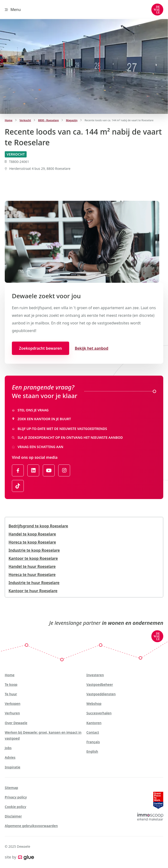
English (92, 751)
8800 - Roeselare (48, 120)
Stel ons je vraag (30, 410)
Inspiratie (13, 767)
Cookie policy (15, 807)
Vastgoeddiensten (101, 694)
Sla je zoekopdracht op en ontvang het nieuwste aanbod (67, 437)
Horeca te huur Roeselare (32, 575)
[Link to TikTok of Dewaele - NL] (18, 486)
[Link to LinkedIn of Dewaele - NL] (33, 470)
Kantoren (94, 723)
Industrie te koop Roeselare (34, 550)
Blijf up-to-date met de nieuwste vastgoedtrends (59, 429)
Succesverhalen (99, 713)
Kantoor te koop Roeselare (33, 558)
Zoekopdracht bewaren (41, 348)
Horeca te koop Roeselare (32, 542)
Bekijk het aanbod (92, 348)
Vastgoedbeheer (100, 684)
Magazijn (72, 120)
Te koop (11, 684)
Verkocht (25, 120)
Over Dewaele (16, 723)
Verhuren (12, 713)
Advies (10, 757)
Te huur (11, 694)
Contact (93, 732)
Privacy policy (16, 797)
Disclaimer (13, 816)
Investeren (95, 675)
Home (9, 120)
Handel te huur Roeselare (32, 566)
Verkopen (13, 704)
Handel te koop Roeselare (32, 534)
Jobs (8, 748)
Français (93, 742)
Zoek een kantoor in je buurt (41, 419)
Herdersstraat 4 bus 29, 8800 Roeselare (38, 169)
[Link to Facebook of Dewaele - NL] (18, 470)
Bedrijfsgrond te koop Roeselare (38, 526)
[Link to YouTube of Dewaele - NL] (49, 470)
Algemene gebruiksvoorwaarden (31, 826)
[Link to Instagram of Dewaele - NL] (64, 470)
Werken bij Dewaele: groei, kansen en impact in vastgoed (43, 735)
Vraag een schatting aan (38, 447)
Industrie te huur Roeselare (34, 583)
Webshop (94, 704)
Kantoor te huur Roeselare (33, 591)
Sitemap (11, 788)
